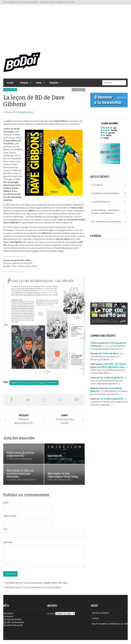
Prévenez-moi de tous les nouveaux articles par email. (34, 592)
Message (8, 543)
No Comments (78, 90)
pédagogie (41, 383)
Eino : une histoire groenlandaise (106, 222)
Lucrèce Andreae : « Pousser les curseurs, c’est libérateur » (105, 212)
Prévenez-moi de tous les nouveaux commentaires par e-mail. (37, 587)
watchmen (53, 383)
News (39, 84)
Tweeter (28, 400)
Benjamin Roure (26, 112)
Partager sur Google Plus (44, 400)
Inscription (8, 617)
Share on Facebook (11, 400)
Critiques (24, 84)
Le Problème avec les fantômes (105, 193)
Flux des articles (12, 623)
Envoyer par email (77, 400)
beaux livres (28, 383)
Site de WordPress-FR (13, 629)
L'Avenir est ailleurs (111, 354)
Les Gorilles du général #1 (112, 378)
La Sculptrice (97, 185)
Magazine (54, 84)
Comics (7, 90)
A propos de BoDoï (100, 617)
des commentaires (14, 626)
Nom (6, 503)
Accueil (10, 83)
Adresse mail (10, 516)
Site (5, 529)
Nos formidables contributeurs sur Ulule (110, 628)
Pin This (60, 400)
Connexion (8, 620)
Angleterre (15, 383)
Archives (51, 618)
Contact (96, 622)
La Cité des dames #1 (101, 202)
